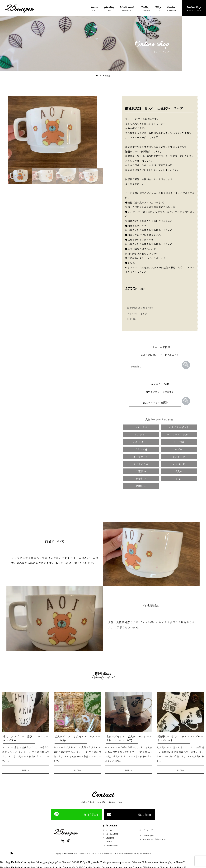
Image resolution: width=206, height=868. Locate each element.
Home (94, 7)
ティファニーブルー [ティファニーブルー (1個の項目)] (179, 434)
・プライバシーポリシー (137, 314)
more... (26, 769)
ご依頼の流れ (148, 835)
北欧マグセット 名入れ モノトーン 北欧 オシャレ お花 (130, 738)
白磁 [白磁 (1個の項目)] (179, 478)
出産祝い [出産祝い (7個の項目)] (141, 471)
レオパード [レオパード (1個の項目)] (179, 463)
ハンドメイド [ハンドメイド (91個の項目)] (141, 441)
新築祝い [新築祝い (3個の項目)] (141, 478)
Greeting (109, 7)
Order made (127, 7)
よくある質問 (112, 833)
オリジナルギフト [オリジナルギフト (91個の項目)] (179, 427)
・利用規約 (131, 319)
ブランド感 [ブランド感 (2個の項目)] (141, 449)
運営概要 (110, 837)
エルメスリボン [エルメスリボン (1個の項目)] (141, 427)
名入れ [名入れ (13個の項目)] (179, 471)
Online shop (194, 7)
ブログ (109, 841)
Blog (158, 7)
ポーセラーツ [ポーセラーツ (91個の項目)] (141, 456)
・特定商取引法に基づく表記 (139, 308)
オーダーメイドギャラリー (154, 839)
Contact (172, 7)
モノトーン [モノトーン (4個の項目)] (179, 456)
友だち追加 (91, 814)
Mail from (144, 814)
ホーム (109, 829)
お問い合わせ (112, 845)
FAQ (145, 7)
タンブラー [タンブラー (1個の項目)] (141, 434)
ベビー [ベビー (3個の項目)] (179, 449)
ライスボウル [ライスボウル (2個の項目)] (141, 463)
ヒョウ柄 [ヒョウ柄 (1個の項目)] (179, 441)
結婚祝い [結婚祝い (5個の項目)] (141, 485)
